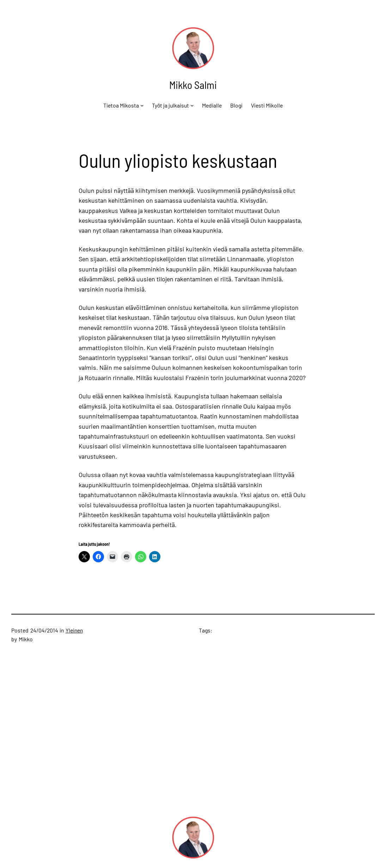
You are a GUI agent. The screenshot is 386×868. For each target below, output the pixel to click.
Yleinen (74, 630)
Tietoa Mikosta (121, 105)
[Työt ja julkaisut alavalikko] (192, 105)
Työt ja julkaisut (170, 105)
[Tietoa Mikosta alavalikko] (142, 105)
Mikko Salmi (193, 85)
